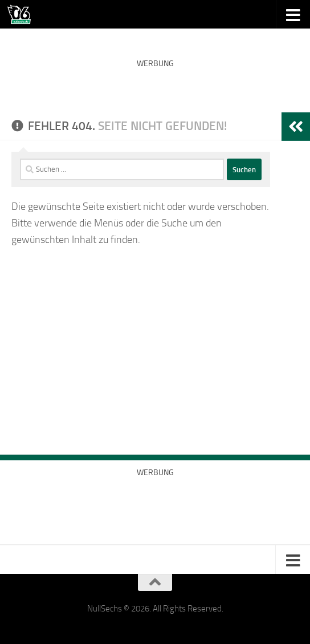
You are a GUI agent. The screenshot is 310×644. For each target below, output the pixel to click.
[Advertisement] (155, 91)
